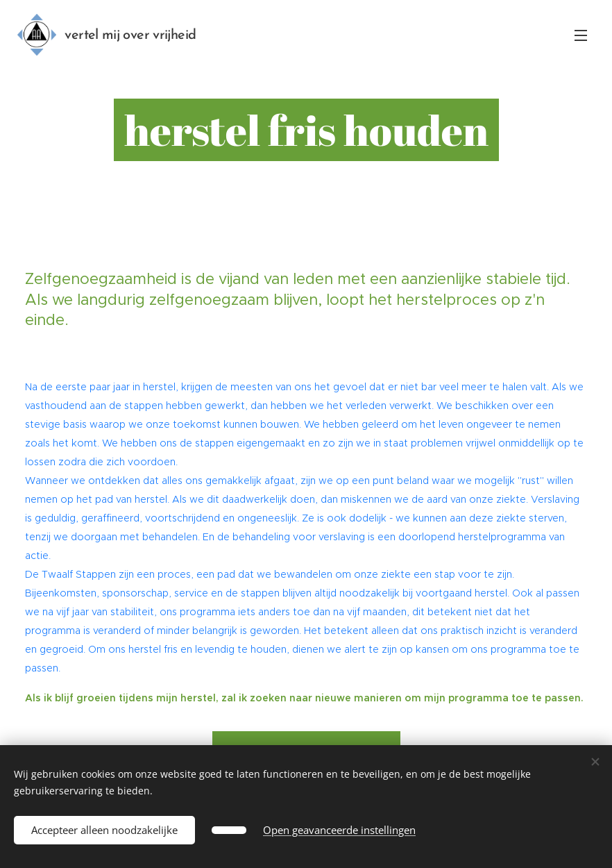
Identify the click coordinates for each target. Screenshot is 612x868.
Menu (581, 35)
